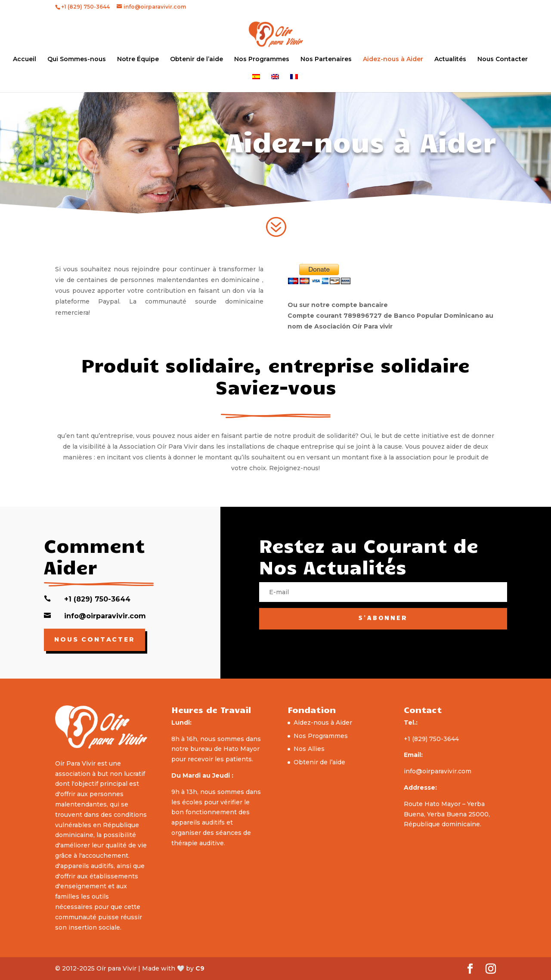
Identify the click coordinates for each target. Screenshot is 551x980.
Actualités (450, 59)
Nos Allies (309, 749)
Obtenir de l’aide (197, 59)
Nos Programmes (262, 59)
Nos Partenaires (326, 59)
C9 (200, 968)
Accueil (25, 59)
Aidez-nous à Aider (393, 59)
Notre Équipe (138, 59)
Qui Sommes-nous (77, 59)
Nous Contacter (503, 59)
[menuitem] (256, 83)
